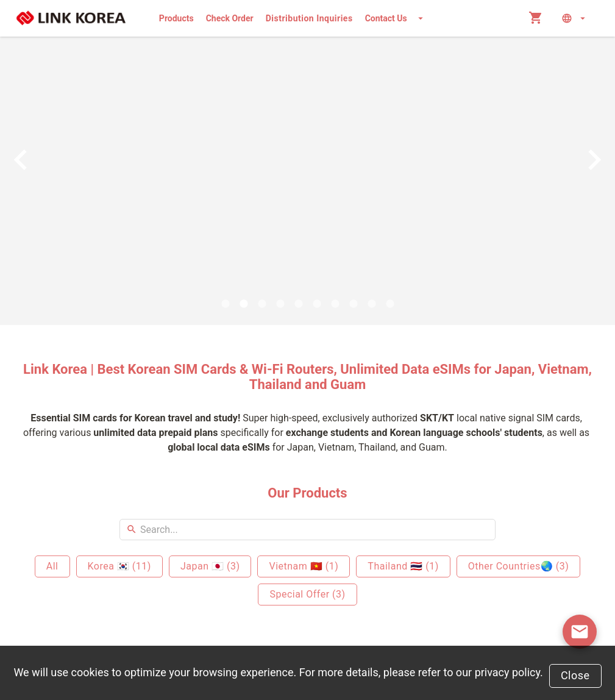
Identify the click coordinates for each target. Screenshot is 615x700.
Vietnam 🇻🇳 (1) (304, 566)
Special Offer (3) (307, 594)
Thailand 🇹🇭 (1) (403, 566)
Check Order (230, 18)
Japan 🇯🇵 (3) (210, 566)
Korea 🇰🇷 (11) (119, 566)
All (52, 566)
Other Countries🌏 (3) (518, 566)
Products (176, 18)
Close (575, 675)
